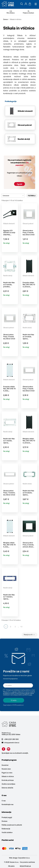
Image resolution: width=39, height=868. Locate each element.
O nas (4, 801)
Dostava (4, 821)
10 (21, 626)
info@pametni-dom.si (10, 743)
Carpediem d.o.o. (24, 858)
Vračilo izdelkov (7, 832)
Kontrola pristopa (8, 780)
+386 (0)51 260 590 (10, 739)
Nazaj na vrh (30, 635)
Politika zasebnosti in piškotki (12, 825)
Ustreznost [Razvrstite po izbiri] (13, 196)
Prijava (11, 866)
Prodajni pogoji (7, 817)
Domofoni (5, 765)
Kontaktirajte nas (8, 804)
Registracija (25, 866)
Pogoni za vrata (7, 773)
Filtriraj (32, 196)
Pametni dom (6, 769)
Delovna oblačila (7, 788)
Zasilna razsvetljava (8, 784)
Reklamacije (6, 829)
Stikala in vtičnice (8, 776)
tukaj (31, 695)
